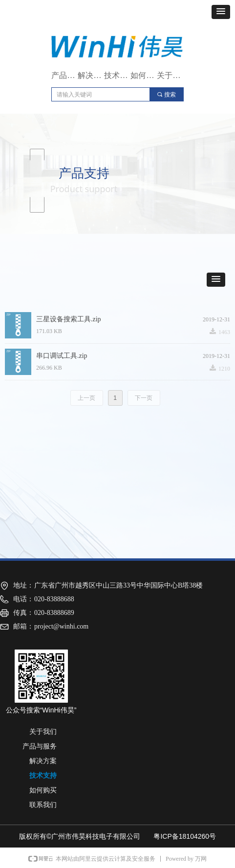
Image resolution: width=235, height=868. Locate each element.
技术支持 (117, 75)
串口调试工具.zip (62, 356)
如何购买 (144, 75)
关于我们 (170, 75)
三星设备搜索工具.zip (69, 319)
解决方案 (91, 75)
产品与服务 (64, 75)
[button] (221, 12)
